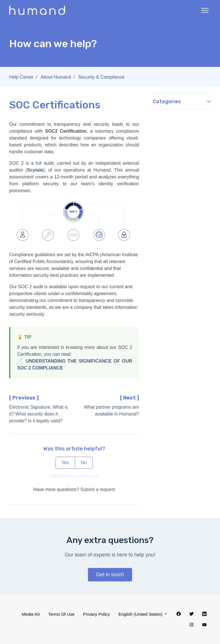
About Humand (56, 77)
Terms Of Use (61, 614)
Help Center (21, 77)
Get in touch (110, 575)
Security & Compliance (101, 77)
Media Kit (31, 614)
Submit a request (98, 489)
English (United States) (143, 614)
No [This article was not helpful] (84, 463)
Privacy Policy (96, 614)
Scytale (35, 170)
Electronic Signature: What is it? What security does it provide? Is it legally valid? (39, 414)
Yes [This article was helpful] (65, 463)
